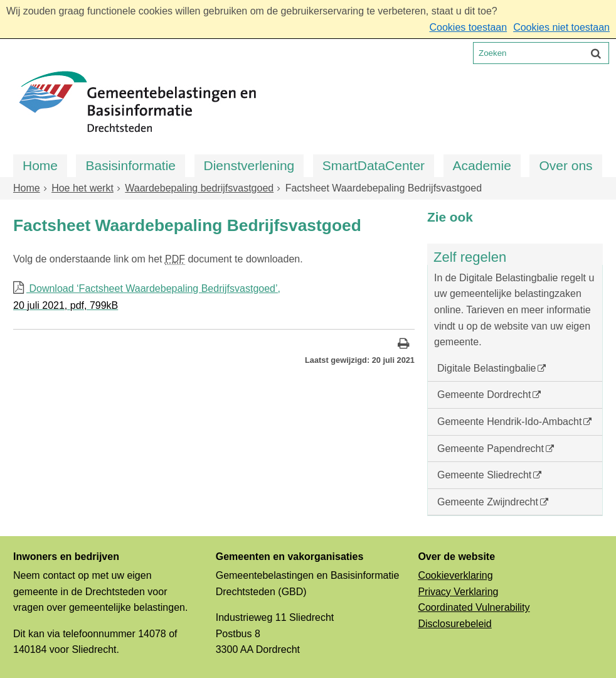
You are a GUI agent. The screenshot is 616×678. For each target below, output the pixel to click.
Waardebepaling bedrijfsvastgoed (199, 188)
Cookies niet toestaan (561, 27)
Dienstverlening (249, 165)
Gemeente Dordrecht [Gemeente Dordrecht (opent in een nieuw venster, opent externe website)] (484, 395)
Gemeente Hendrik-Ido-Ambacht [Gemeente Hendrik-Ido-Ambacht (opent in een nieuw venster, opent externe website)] (509, 422)
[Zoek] (596, 53)
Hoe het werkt (82, 188)
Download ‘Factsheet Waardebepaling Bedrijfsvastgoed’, (214, 299)
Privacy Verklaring (458, 592)
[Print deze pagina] (404, 345)
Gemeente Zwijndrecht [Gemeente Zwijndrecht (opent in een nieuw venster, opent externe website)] (488, 502)
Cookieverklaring (455, 575)
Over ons (566, 165)
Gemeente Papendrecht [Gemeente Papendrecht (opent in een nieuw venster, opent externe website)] (491, 449)
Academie (482, 165)
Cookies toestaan (468, 27)
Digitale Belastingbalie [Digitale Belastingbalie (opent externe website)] (486, 368)
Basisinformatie (130, 165)
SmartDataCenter (374, 165)
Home (40, 165)
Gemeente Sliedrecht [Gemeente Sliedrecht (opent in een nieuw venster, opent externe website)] (484, 475)
